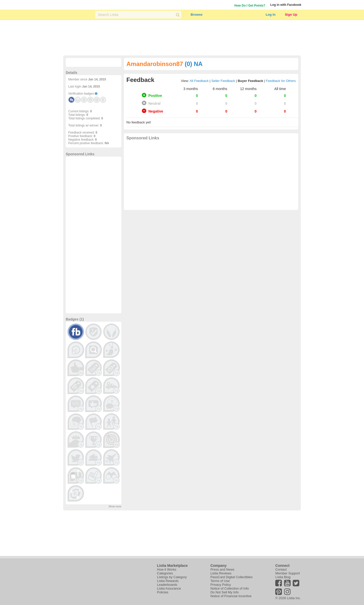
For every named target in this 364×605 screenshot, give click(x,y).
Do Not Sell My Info (224, 592)
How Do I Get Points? (250, 6)
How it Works (167, 569)
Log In (271, 15)
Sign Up (291, 15)
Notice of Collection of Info (230, 588)
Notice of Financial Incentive (231, 596)
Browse (197, 15)
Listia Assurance (169, 588)
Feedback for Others (281, 81)
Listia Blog (283, 577)
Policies (163, 592)
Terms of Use (220, 581)
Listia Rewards (168, 581)
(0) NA (194, 64)
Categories (165, 573)
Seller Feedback (223, 81)
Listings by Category (172, 577)
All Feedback (199, 81)
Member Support (288, 573)
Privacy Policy (221, 585)
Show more (115, 506)
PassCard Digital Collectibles (231, 577)
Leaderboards (167, 585)
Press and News (222, 569)
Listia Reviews (221, 573)
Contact (281, 569)
